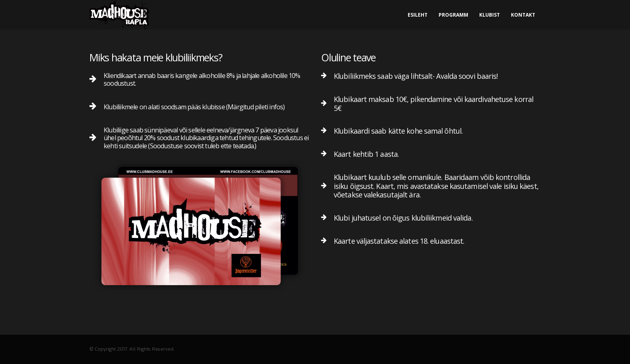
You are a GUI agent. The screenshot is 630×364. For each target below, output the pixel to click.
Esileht (418, 15)
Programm (453, 15)
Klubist (490, 15)
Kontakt (523, 15)
